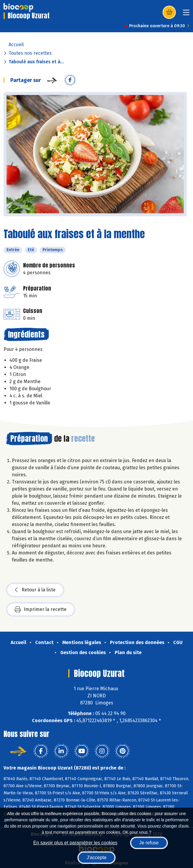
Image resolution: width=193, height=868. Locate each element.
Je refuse (149, 843)
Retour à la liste (35, 590)
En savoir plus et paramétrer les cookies (75, 843)
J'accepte (96, 857)
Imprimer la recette (41, 609)
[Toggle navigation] (186, 14)
